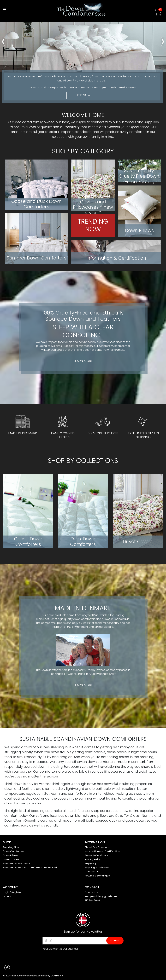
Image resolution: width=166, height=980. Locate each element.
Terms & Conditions (97, 855)
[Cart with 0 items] (158, 13)
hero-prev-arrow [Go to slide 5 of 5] (3, 40)
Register (17, 892)
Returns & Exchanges (97, 876)
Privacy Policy (93, 859)
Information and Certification (102, 851)
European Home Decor (16, 863)
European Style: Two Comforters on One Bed (30, 867)
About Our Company (97, 847)
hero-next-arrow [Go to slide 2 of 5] (163, 40)
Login (6, 892)
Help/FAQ (90, 863)
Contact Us (92, 872)
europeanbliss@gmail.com (101, 896)
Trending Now (11, 847)
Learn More (83, 361)
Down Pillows (10, 855)
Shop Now (82, 95)
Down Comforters (14, 851)
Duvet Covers (11, 859)
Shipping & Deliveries (97, 867)
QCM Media (57, 976)
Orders (7, 896)
